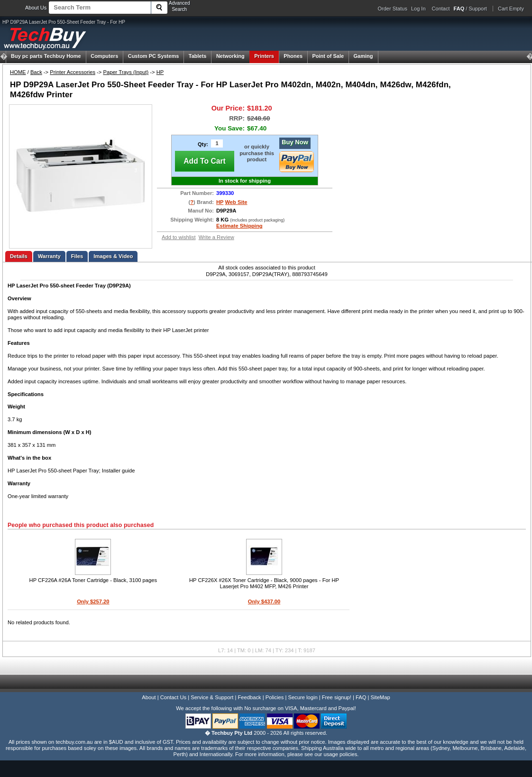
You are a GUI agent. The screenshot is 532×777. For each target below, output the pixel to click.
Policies (275, 697)
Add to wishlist (179, 237)
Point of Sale (328, 56)
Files (77, 256)
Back (36, 72)
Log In (418, 9)
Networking (230, 56)
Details (19, 256)
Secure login (303, 697)
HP (160, 72)
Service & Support (212, 697)
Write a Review (216, 237)
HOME (18, 72)
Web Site (236, 202)
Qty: (203, 144)
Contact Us (173, 697)
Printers (264, 56)
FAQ (361, 697)
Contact (441, 9)
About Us (36, 8)
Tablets (198, 56)
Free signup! (337, 697)
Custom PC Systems (154, 56)
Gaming (363, 56)
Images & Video (113, 256)
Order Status (393, 9)
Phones (293, 56)
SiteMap (381, 697)
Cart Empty (511, 9)
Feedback (249, 697)
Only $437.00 (264, 601)
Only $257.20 (93, 601)
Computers (104, 56)
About (149, 697)
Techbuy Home (46, 56)
